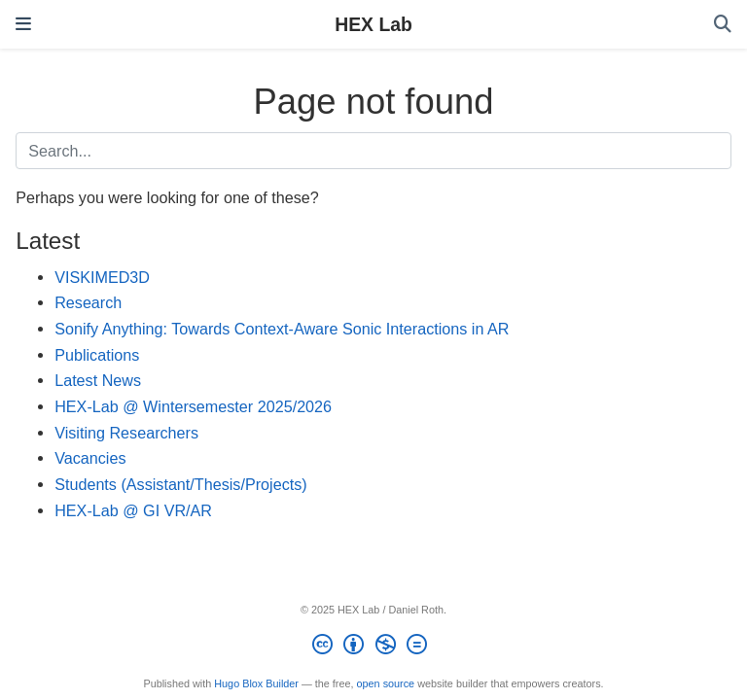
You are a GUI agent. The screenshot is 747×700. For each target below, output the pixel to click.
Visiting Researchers (126, 433)
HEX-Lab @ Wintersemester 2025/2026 (193, 406)
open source (386, 683)
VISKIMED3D (102, 277)
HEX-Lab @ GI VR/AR (133, 510)
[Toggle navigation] (23, 24)
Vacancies (90, 458)
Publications (97, 355)
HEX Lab (373, 24)
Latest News (98, 380)
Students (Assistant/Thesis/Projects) (181, 484)
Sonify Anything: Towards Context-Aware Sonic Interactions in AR (282, 329)
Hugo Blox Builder (256, 683)
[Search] (723, 25)
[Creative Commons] (373, 647)
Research (88, 302)
